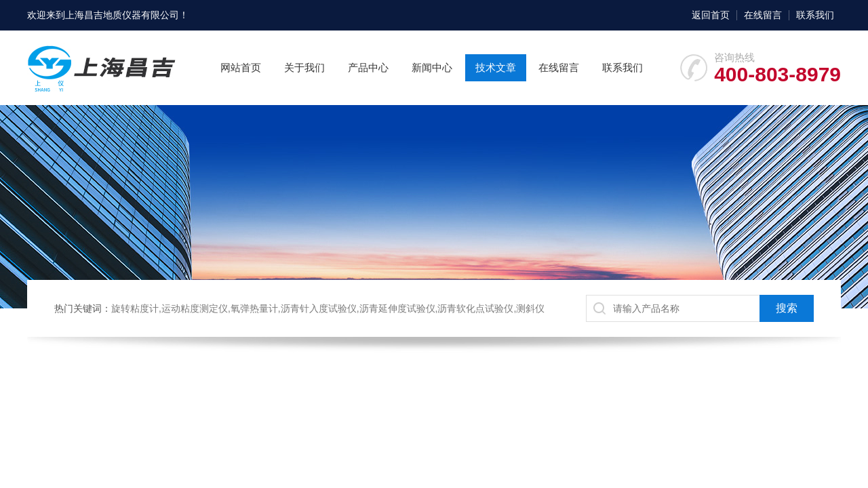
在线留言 (763, 15)
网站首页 (241, 67)
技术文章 (496, 67)
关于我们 (304, 67)
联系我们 (815, 15)
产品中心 (368, 67)
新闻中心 (432, 67)
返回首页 (711, 15)
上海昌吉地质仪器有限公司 (122, 15)
